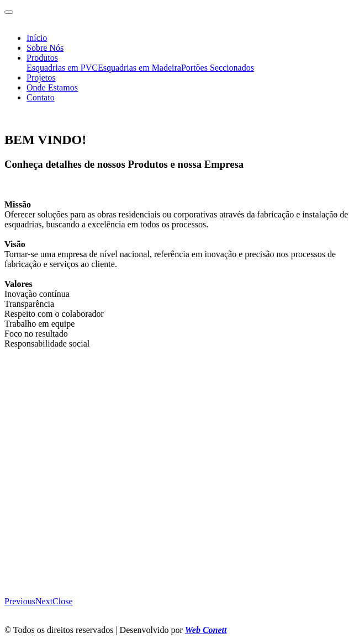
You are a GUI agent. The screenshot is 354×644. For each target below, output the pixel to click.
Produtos (42, 58)
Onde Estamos (52, 87)
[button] (20, 601)
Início (37, 38)
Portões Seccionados (218, 68)
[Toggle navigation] (9, 12)
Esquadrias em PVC (62, 68)
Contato (41, 97)
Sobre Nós (45, 48)
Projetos (41, 78)
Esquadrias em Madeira (139, 68)
